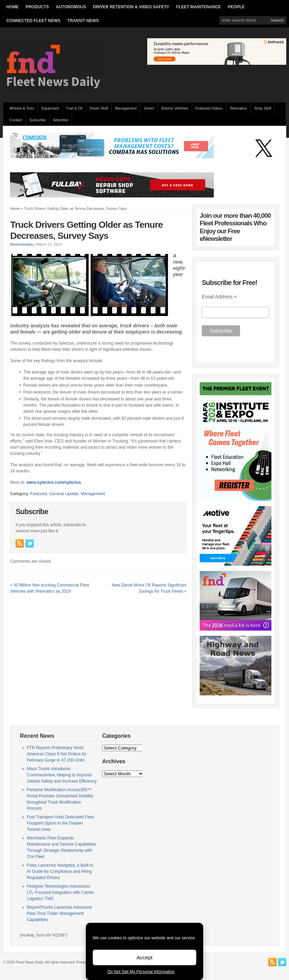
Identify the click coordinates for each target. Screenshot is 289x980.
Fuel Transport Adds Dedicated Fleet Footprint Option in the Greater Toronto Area (61, 823)
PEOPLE (236, 7)
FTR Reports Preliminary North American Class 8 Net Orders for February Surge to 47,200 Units (57, 754)
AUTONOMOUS (71, 7)
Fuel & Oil (74, 108)
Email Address (219, 297)
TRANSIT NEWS (83, 21)
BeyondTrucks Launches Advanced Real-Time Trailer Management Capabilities (59, 913)
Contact (16, 120)
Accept (144, 957)
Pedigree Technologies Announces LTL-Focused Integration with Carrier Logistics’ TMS (61, 892)
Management (126, 108)
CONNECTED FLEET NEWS (33, 21)
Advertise (61, 120)
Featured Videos (209, 108)
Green (149, 108)
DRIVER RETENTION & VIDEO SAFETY (131, 7)
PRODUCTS (37, 7)
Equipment (50, 108)
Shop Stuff (263, 108)
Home (15, 208)
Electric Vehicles (175, 108)
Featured (39, 494)
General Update (64, 494)
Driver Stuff (99, 108)
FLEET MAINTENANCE (199, 7)
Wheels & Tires (22, 108)
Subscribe (37, 120)
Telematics (238, 108)
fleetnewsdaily (22, 244)
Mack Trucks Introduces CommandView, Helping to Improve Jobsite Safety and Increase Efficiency (62, 775)
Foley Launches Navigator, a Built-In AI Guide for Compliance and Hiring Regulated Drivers (60, 871)
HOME (12, 7)
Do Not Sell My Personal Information (141, 972)
